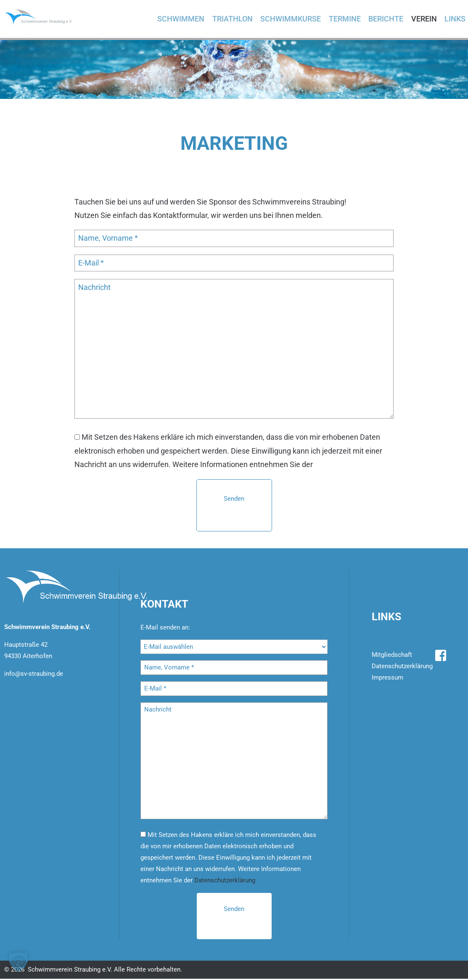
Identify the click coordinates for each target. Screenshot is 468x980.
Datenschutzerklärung (352, 466)
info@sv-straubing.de (34, 675)
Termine (347, 19)
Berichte (387, 19)
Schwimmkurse (294, 19)
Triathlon (237, 19)
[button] (19, 961)
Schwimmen (186, 19)
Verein (424, 19)
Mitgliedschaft (392, 656)
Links (454, 19)
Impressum (387, 679)
